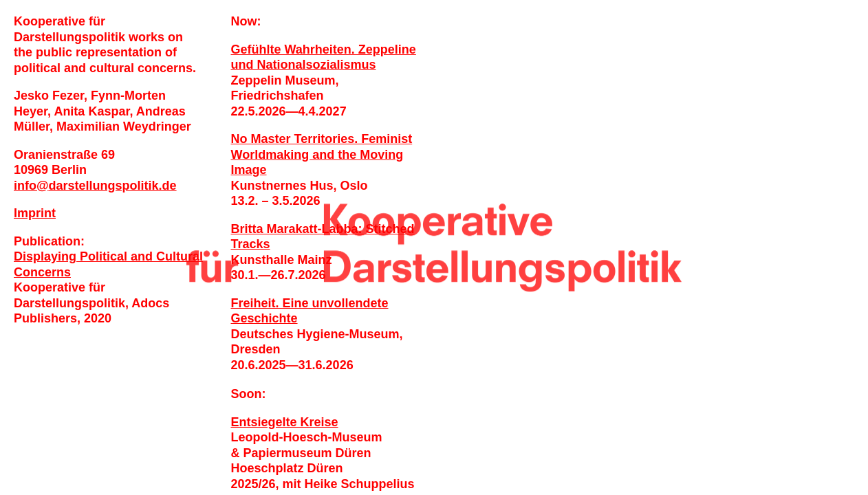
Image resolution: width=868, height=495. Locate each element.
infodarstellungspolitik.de (95, 186)
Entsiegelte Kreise (285, 422)
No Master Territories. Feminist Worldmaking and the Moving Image (322, 154)
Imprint (35, 213)
